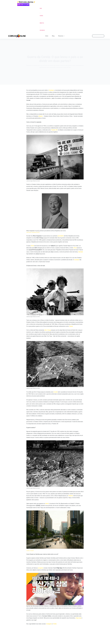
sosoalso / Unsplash (30, 551)
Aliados (41, 116)
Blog (53, 36)
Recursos (62, 36)
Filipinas (71, 496)
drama (47, 504)
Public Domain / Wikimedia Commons (33, 232)
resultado (77, 260)
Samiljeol (51, 90)
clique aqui (78, 618)
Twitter (55, 624)
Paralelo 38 (54, 130)
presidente (61, 236)
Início (47, 36)
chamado (81, 252)
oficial (32, 246)
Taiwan (71, 326)
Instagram (49, 624)
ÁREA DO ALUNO (98, 36)
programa (41, 568)
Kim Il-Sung (48, 330)
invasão (56, 392)
